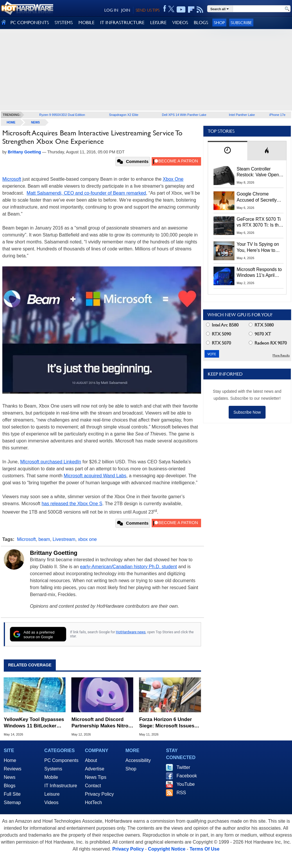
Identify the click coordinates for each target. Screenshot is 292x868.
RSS (181, 793)
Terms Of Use (204, 849)
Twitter (183, 767)
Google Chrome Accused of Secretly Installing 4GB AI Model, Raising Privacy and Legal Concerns (260, 197)
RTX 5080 (261, 325)
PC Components (61, 760)
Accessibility (138, 760)
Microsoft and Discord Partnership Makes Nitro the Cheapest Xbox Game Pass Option (101, 723)
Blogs (10, 786)
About (91, 760)
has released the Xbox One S (72, 504)
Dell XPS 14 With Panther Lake (184, 115)
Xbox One (173, 179)
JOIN (126, 10)
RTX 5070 (218, 343)
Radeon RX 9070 (268, 343)
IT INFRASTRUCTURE (122, 23)
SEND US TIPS (148, 10)
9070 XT (260, 334)
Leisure (52, 794)
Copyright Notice (167, 849)
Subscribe (241, 23)
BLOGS (201, 23)
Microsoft (12, 179)
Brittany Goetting (54, 553)
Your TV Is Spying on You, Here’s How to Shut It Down (258, 248)
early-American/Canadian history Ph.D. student (129, 567)
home (11, 122)
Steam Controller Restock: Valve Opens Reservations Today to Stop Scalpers (259, 172)
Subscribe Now (247, 412)
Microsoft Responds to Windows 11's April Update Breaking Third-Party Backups (260, 273)
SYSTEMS (64, 23)
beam (44, 539)
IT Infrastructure (61, 786)
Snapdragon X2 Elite (124, 115)
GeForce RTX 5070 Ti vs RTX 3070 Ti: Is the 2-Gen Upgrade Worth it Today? (259, 223)
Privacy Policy (99, 794)
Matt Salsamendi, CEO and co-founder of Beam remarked (86, 193)
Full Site (12, 794)
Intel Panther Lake (242, 115)
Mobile (51, 777)
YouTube (186, 784)
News (35, 122)
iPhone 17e (277, 115)
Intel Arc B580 (222, 325)
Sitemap (12, 802)
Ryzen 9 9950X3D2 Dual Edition (62, 115)
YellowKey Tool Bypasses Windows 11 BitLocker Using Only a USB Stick (34, 723)
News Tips (96, 777)
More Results (281, 355)
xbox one (87, 539)
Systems (53, 769)
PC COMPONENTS (30, 23)
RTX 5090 (218, 334)
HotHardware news (131, 632)
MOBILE (86, 23)
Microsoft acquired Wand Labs (95, 476)
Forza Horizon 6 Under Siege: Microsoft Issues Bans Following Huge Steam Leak (167, 723)
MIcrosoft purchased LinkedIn (51, 462)
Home (10, 760)
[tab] (227, 151)
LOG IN (111, 10)
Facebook (187, 776)
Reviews (12, 769)
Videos (52, 802)
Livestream (64, 539)
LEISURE (158, 23)
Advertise (95, 769)
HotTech (93, 802)
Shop (219, 23)
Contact (93, 786)
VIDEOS (180, 23)
